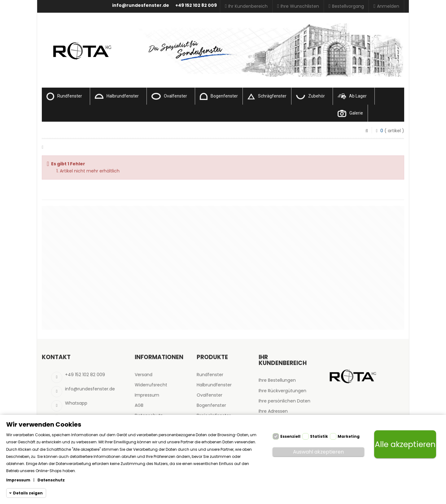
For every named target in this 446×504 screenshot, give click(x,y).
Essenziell (290, 436)
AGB (139, 405)
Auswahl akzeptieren (318, 452)
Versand (144, 375)
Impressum (147, 395)
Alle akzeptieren (405, 444)
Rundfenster (64, 96)
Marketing (349, 436)
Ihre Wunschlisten (298, 6)
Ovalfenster (169, 96)
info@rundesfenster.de (141, 5)
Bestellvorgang (346, 6)
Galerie (350, 113)
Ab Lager (352, 96)
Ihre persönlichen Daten (284, 401)
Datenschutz (51, 480)
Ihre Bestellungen (277, 380)
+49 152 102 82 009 (196, 5)
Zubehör (310, 96)
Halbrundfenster (117, 96)
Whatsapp (76, 403)
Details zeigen (28, 493)
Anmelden (386, 6)
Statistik (319, 436)
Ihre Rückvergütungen (282, 391)
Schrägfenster (267, 96)
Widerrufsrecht (151, 385)
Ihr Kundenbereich (246, 6)
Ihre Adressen (273, 411)
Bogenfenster (219, 96)
